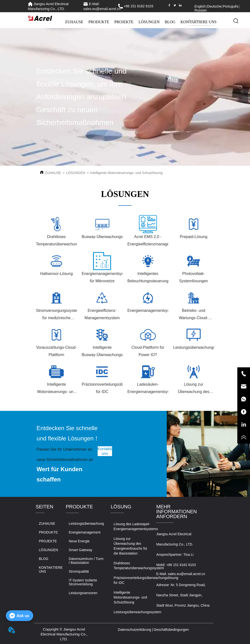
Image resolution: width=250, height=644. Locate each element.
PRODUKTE (99, 22)
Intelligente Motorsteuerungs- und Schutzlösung (126, 173)
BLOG (170, 22)
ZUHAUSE (74, 22)
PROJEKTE (124, 22)
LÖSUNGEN (149, 22)
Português (231, 6)
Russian (201, 10)
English (200, 6)
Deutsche (214, 6)
